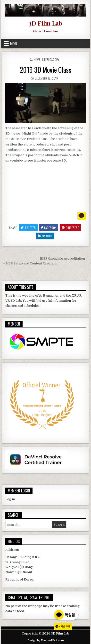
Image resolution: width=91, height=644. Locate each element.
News (37, 59)
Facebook (49, 228)
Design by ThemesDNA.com (46, 640)
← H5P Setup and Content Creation (29, 263)
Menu (14, 44)
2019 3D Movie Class (46, 70)
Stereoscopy (51, 59)
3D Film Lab (45, 23)
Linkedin (45, 236)
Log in (10, 499)
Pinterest (70, 228)
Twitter (28, 228)
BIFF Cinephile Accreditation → (64, 259)
